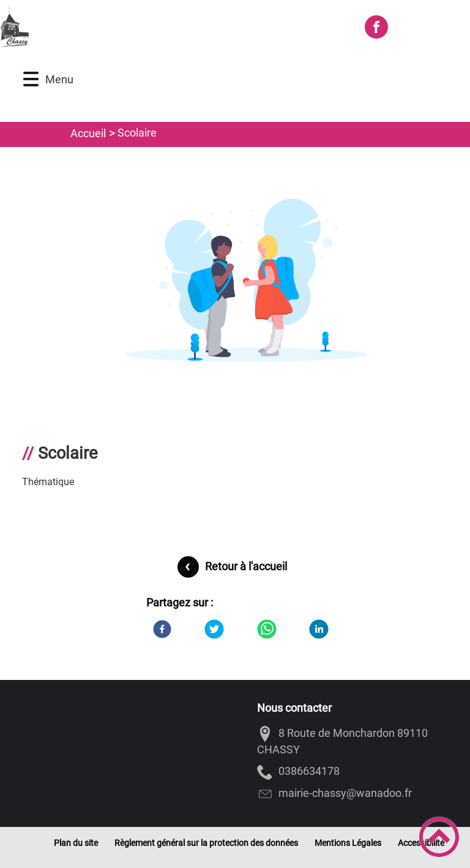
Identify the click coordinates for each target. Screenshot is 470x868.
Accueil (88, 133)
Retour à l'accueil (246, 566)
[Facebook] (162, 629)
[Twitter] (214, 629)
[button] (31, 79)
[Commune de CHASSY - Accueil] (177, 27)
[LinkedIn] (319, 629)
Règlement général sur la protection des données (206, 843)
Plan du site (76, 843)
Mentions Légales (348, 843)
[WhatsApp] (267, 629)
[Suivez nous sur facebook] (376, 27)
